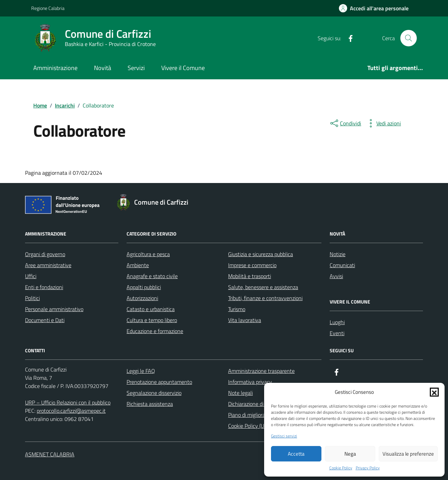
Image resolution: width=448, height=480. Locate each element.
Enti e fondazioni (44, 287)
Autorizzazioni (142, 298)
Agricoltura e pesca (148, 254)
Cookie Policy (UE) (248, 426)
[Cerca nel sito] (409, 38)
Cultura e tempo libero (152, 320)
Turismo (237, 309)
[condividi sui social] (345, 123)
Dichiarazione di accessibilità (260, 404)
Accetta (296, 454)
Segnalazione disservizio (154, 393)
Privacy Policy (368, 468)
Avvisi (336, 276)
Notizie (338, 254)
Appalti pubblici (144, 287)
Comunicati (342, 265)
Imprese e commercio (252, 265)
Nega (350, 454)
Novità (103, 68)
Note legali (240, 393)
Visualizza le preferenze (408, 454)
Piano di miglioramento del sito (263, 415)
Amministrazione (55, 68)
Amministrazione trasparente (261, 371)
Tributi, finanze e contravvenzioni (265, 298)
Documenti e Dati (45, 320)
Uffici (31, 276)
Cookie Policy (341, 468)
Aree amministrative (48, 265)
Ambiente (138, 265)
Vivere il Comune (183, 68)
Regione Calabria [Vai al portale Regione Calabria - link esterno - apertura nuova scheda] (48, 8)
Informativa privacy (250, 382)
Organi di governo (45, 254)
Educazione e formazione (155, 331)
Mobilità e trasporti (250, 276)
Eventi (337, 333)
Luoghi (337, 322)
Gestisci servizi (284, 436)
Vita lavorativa (245, 320)
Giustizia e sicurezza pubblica (261, 254)
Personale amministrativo (54, 309)
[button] (434, 392)
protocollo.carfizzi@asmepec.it (71, 411)
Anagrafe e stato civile (152, 276)
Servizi (136, 68)
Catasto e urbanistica (151, 309)
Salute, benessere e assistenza (263, 287)
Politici (32, 298)
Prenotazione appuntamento (159, 382)
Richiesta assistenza (150, 404)
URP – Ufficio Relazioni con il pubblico (68, 402)
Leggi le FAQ (141, 371)
